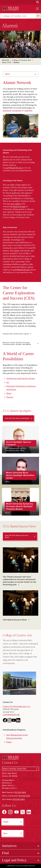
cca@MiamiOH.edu (13, 168)
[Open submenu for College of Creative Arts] (38, 16)
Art (8, 382)
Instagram (16, 110)
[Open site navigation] (37, 9)
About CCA (7, 62)
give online (16, 204)
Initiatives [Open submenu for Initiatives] (9, 846)
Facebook (7, 110)
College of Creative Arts (14, 16)
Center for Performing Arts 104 (17, 706)
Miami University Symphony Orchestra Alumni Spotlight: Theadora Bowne (20, 506)
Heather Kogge (19, 206)
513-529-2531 (24, 796)
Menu (8, 74)
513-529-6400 (19, 799)
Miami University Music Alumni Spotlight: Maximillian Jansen (20, 475)
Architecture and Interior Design (21, 378)
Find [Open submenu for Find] (5, 853)
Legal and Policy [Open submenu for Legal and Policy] (14, 860)
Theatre (10, 397)
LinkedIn (28, 110)
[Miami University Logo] (10, 9)
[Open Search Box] (38, 2)
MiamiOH (6, 60)
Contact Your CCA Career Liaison (16, 334)
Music (9, 393)
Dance (9, 742)
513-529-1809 (20, 792)
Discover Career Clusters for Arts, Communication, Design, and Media (17, 344)
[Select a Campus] (21, 769)
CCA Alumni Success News (14, 620)
